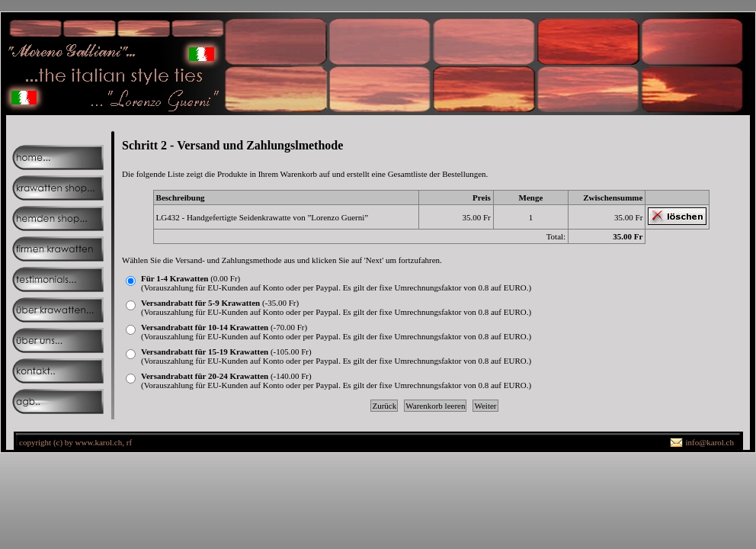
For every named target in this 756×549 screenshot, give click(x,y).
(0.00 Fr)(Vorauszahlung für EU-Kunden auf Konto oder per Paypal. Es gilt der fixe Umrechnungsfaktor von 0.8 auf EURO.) (336, 283)
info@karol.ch (710, 442)
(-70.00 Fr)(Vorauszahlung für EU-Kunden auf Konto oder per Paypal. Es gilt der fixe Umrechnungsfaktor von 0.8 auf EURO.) (336, 332)
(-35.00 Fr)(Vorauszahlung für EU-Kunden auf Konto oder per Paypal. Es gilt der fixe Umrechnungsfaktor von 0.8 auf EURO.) (336, 307)
